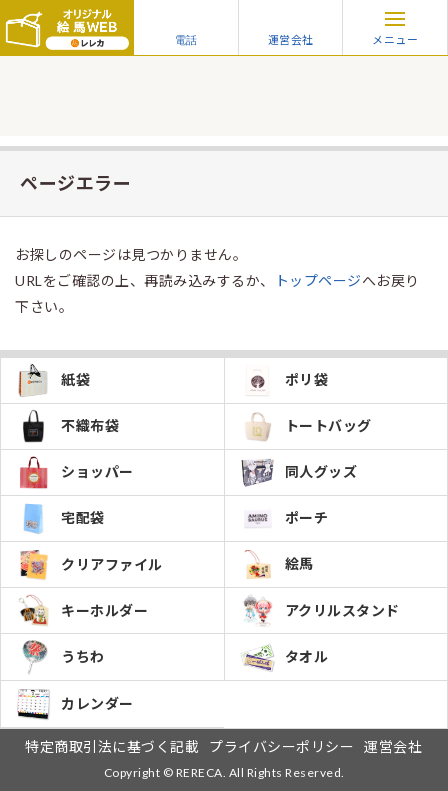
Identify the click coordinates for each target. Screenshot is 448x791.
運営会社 (291, 27)
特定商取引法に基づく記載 (112, 746)
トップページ (318, 280)
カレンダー (75, 704)
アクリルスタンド (320, 610)
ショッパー (75, 472)
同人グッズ (299, 472)
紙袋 (53, 380)
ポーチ (284, 518)
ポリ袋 (284, 380)
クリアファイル (89, 564)
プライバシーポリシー (281, 746)
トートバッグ (306, 426)
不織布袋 (67, 426)
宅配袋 (60, 518)
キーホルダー (82, 610)
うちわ (60, 657)
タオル (284, 657)
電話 (186, 27)
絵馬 (277, 564)
